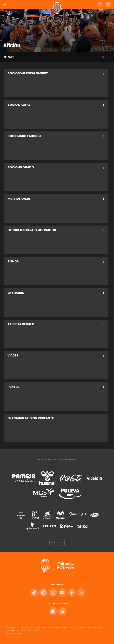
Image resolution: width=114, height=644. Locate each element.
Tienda (56, 262)
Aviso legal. (41, 627)
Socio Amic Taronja (56, 136)
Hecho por (14, 634)
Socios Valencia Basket (56, 74)
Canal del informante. (30, 631)
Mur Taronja (56, 199)
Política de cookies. (78, 627)
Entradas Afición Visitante (56, 418)
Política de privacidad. (57, 627)
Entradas (56, 293)
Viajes (56, 356)
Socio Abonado (56, 168)
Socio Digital (56, 105)
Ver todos (57, 543)
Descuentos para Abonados (56, 230)
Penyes (56, 387)
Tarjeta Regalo (56, 324)
